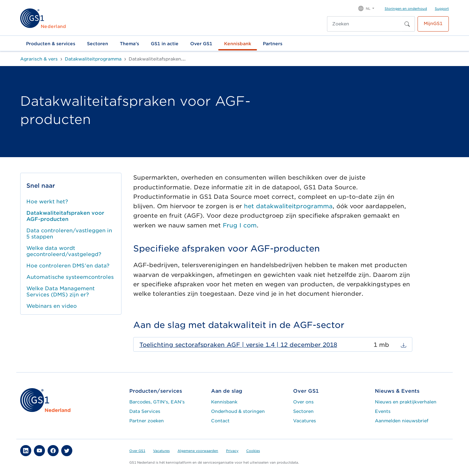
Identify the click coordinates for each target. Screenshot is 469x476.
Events (383, 411)
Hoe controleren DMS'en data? (68, 266)
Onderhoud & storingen (238, 411)
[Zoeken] (364, 24)
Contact (220, 421)
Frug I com (240, 225)
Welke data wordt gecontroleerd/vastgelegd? (64, 251)
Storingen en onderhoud (406, 8)
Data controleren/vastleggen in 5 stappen (69, 234)
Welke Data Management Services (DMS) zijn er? (61, 292)
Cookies (253, 451)
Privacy (232, 451)
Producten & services (51, 44)
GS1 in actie (165, 44)
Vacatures (305, 421)
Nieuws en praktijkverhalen (406, 402)
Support (442, 8)
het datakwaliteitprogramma (288, 206)
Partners (273, 44)
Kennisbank (238, 44)
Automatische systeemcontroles (70, 277)
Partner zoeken (147, 421)
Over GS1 (201, 44)
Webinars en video (52, 306)
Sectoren (98, 44)
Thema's (129, 44)
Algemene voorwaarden (198, 451)
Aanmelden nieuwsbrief (402, 421)
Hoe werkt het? (47, 202)
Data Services (145, 411)
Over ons (303, 402)
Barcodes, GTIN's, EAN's (157, 402)
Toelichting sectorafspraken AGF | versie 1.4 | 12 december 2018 (238, 345)
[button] (366, 8)
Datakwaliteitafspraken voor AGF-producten (65, 216)
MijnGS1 (433, 23)
